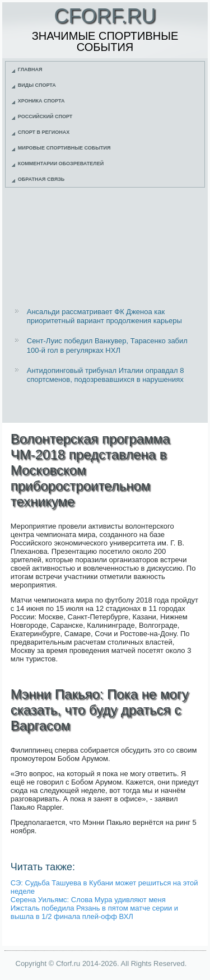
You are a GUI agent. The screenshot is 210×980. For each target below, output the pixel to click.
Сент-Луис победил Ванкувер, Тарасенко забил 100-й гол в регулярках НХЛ (107, 345)
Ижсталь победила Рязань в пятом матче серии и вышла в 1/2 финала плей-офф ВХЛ (94, 912)
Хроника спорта (41, 101)
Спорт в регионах (44, 132)
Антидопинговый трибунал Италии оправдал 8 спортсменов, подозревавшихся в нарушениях (106, 375)
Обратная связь (41, 179)
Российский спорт (45, 116)
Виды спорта (37, 85)
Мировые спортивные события (64, 148)
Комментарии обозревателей (61, 164)
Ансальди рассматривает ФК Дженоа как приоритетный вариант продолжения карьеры (104, 316)
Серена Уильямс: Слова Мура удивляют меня (88, 900)
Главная (30, 69)
